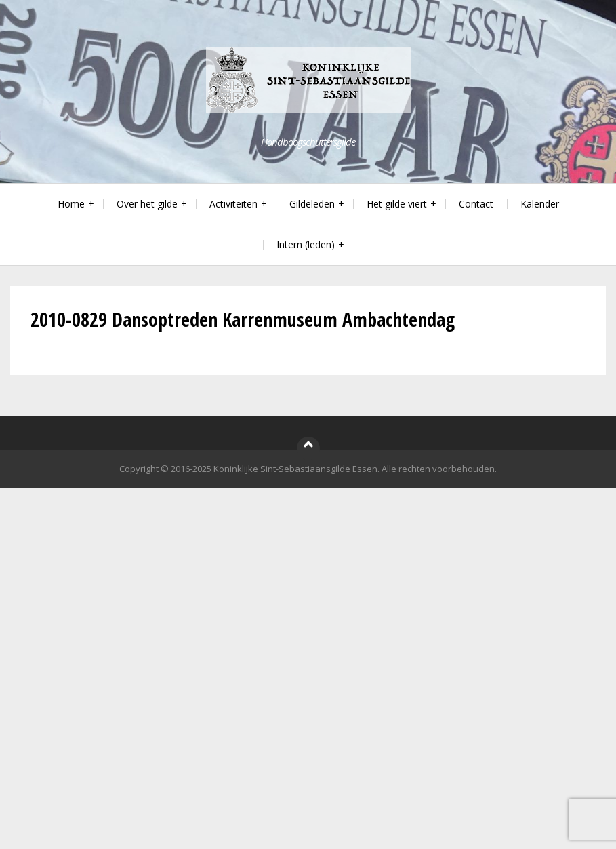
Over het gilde (147, 204)
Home (71, 204)
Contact (476, 204)
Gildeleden (312, 204)
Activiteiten (233, 204)
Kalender (540, 204)
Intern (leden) (306, 244)
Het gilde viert (397, 204)
